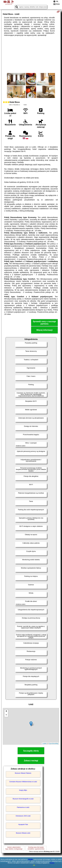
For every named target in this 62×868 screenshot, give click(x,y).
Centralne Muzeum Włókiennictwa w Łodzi (23, 782)
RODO (52, 863)
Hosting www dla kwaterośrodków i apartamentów (36, 848)
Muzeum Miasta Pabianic (23, 773)
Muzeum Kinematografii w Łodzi (23, 799)
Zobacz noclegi (31, 761)
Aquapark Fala (23, 824)
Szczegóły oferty (31, 751)
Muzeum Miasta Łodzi (23, 833)
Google (30, 859)
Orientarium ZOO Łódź (23, 816)
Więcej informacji (44, 330)
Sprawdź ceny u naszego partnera (44, 323)
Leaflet (44, 744)
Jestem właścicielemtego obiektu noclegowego (14, 848)
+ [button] (6, 711)
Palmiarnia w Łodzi (23, 807)
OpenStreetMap (54, 744)
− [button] (6, 715)
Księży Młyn (23, 790)
